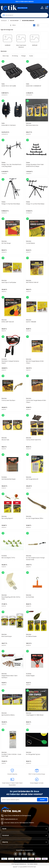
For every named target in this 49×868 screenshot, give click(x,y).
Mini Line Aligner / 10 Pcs (8, 558)
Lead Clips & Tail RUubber (9, 282)
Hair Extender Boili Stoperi (9, 479)
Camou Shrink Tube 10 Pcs (34, 440)
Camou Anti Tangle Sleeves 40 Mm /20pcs (36, 401)
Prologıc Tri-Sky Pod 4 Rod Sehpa (11, 204)
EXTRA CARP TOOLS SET (8, 322)
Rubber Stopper (30, 676)
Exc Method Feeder (31, 636)
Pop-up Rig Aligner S (7, 518)
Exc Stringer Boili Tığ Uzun (33, 754)
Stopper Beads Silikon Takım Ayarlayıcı (10, 677)
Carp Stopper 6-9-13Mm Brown (35, 715)
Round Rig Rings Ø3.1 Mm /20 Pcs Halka (11, 598)
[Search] (24, 15)
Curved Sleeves (30, 243)
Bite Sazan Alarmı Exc (32, 125)
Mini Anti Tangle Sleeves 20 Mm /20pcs (35, 362)
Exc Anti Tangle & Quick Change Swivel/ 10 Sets (35, 559)
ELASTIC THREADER (31, 322)
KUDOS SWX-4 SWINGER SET (34, 86)
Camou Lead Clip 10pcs (8, 400)
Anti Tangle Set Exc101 (32, 479)
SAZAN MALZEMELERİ (28, 21)
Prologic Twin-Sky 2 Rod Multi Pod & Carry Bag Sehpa (11, 165)
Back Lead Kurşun (7, 636)
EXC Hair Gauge (6, 243)
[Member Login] (42, 8)
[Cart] (46, 8)
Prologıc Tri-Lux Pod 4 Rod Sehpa (35, 204)
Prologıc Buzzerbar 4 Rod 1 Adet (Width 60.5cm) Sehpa (35, 165)
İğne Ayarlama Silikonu (8, 715)
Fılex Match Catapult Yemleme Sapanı (10, 362)
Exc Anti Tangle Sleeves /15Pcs (35, 518)
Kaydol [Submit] (42, 800)
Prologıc (4, 162)
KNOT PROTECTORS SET (32, 282)
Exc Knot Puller (30, 597)
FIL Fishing (4, 359)
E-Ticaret (20, 867)
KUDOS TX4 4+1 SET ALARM (9, 86)
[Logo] (15, 8)
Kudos (3, 84)
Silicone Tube (5, 440)
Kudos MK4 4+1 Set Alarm (9, 125)
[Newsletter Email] (24, 800)
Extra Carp (29, 123)
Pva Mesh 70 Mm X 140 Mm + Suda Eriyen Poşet (11, 755)
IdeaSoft (15, 867)
